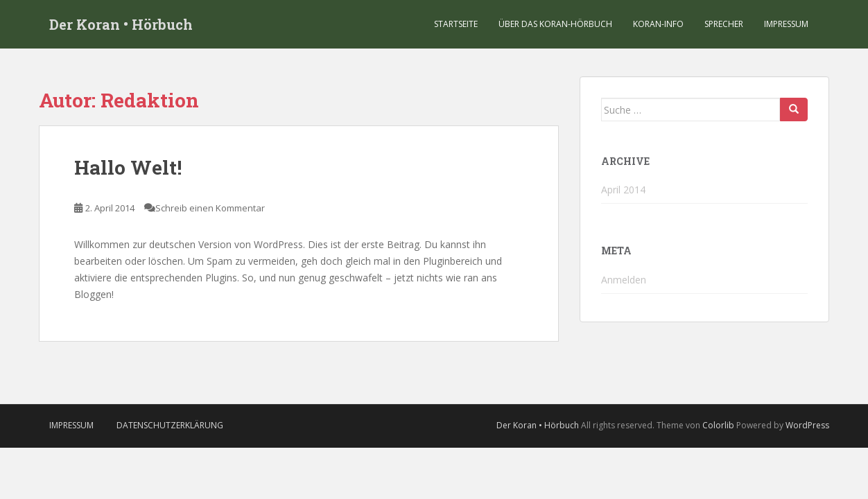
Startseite (456, 24)
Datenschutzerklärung (170, 425)
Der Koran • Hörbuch (121, 24)
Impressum (786, 24)
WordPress (807, 425)
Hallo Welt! (128, 167)
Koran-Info (658, 24)
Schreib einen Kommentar (210, 208)
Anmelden (624, 280)
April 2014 (623, 190)
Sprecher (724, 24)
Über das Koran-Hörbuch (555, 24)
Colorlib (718, 425)
